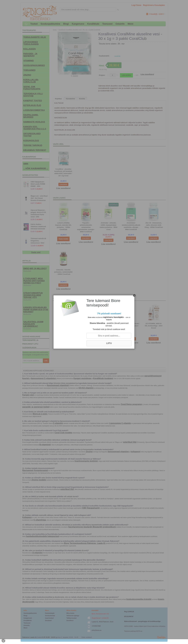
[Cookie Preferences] (3, 641)
